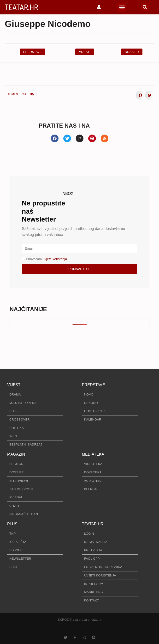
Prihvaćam (46, 259)
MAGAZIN (16, 454)
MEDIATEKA (93, 454)
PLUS (12, 524)
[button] (122, 7)
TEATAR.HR (21, 7)
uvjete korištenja (55, 259)
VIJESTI (14, 385)
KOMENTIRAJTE (21, 94)
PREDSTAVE (94, 385)
